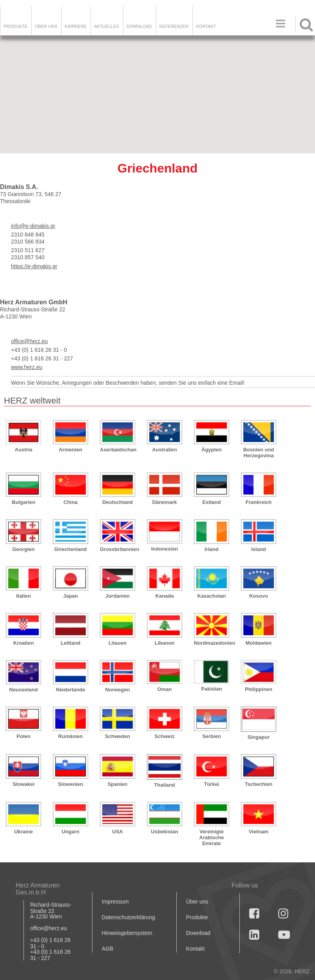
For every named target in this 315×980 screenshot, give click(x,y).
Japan (71, 596)
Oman (165, 689)
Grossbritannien (118, 549)
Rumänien (71, 736)
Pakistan (211, 689)
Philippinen (259, 689)
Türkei (211, 784)
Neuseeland (24, 690)
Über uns (197, 902)
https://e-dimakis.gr (34, 266)
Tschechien (259, 784)
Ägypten (212, 450)
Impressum (115, 902)
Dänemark (165, 502)
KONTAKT (206, 26)
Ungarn (71, 832)
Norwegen (118, 690)
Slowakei (24, 784)
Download (198, 933)
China (71, 502)
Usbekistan (164, 832)
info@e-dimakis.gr (33, 226)
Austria (24, 450)
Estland (212, 502)
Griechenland (70, 549)
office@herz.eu (29, 341)
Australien (165, 450)
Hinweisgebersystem (127, 933)
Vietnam (259, 832)
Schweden (118, 736)
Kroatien (24, 643)
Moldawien (259, 643)
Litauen (118, 643)
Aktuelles (107, 26)
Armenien (71, 450)
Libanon (165, 643)
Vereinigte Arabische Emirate (212, 837)
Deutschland (118, 502)
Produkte (15, 26)
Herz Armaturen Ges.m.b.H (38, 889)
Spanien (118, 784)
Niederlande (71, 690)
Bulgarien (24, 502)
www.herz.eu (27, 367)
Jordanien (118, 596)
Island (259, 549)
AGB (108, 949)
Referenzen (174, 26)
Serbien (212, 736)
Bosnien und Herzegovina (259, 453)
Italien (24, 596)
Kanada (165, 596)
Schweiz (164, 736)
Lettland (71, 643)
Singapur (259, 737)
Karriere (76, 26)
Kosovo (259, 596)
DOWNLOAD (139, 26)
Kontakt (195, 949)
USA (117, 832)
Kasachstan (212, 596)
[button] (307, 135)
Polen (23, 736)
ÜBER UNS (46, 26)
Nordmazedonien (212, 643)
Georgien (23, 549)
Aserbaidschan (118, 450)
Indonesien (165, 549)
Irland (211, 549)
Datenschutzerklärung (129, 917)
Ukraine (24, 832)
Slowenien (71, 784)
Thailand (164, 785)
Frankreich (259, 502)
